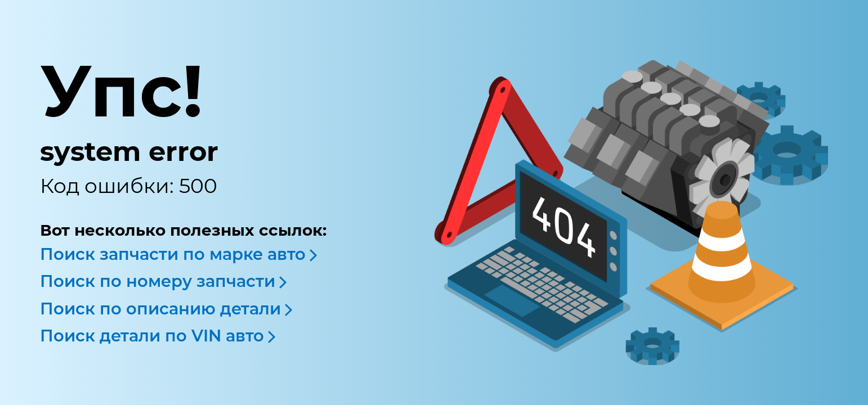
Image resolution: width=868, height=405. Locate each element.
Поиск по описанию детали (160, 309)
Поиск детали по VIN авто (152, 336)
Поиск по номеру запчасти (158, 281)
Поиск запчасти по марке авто (173, 254)
